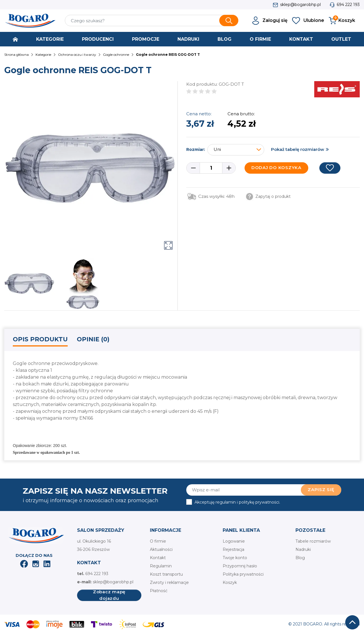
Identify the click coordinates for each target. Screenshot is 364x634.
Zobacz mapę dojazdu (109, 595)
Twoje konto (235, 558)
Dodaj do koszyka (276, 168)
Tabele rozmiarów (313, 541)
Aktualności (161, 549)
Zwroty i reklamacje (169, 582)
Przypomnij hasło (240, 566)
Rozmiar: (196, 149)
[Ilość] (211, 168)
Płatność (159, 591)
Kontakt (158, 558)
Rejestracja (233, 549)
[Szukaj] (152, 20)
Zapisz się (321, 490)
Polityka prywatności (243, 574)
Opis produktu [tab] (40, 339)
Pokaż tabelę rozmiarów (298, 149)
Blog (300, 558)
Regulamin (161, 566)
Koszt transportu (166, 574)
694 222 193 (348, 5)
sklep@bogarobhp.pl (300, 5)
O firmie (158, 541)
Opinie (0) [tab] (93, 339)
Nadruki (303, 549)
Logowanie (234, 541)
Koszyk (230, 582)
